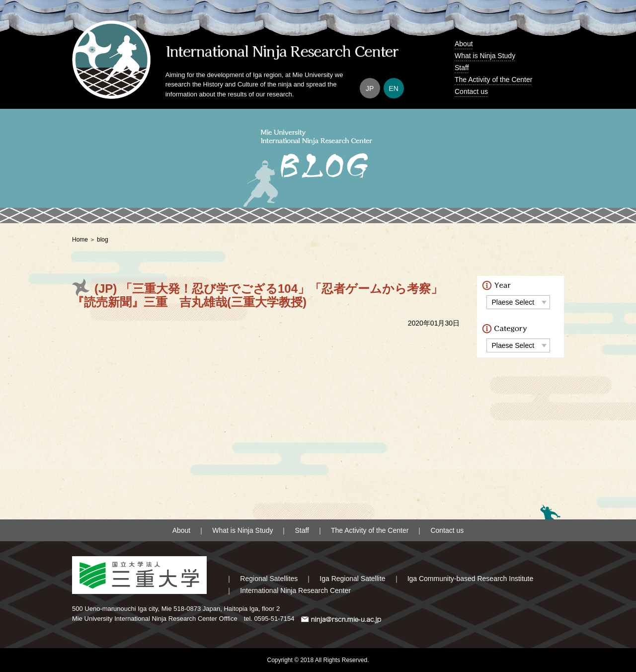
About (464, 44)
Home (80, 240)
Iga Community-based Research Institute (471, 579)
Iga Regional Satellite (352, 579)
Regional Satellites (269, 579)
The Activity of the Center (493, 80)
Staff (462, 68)
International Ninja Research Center (295, 590)
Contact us (471, 91)
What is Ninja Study (485, 56)
